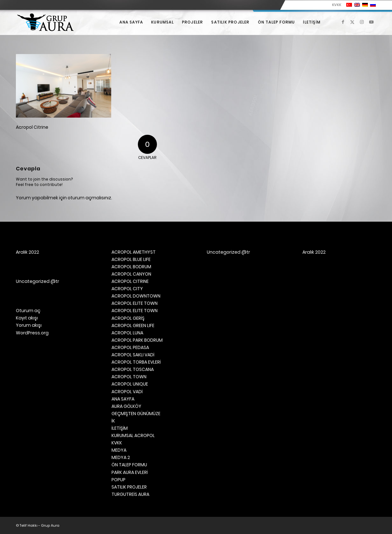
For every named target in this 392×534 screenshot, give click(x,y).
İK (113, 421)
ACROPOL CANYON (131, 274)
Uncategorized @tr (37, 281)
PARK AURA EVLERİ (130, 472)
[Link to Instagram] (362, 22)
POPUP (118, 480)
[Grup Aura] (45, 22)
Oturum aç (28, 311)
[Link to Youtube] (371, 22)
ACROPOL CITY (127, 289)
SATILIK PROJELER (129, 487)
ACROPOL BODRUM (131, 267)
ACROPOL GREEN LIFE (133, 325)
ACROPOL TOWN (129, 377)
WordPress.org (32, 333)
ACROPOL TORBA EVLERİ (136, 362)
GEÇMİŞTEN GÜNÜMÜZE (136, 414)
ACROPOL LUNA (127, 333)
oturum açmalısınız (89, 198)
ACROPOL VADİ (127, 392)
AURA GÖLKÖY (126, 406)
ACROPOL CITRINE (130, 281)
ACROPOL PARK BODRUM (137, 340)
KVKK (337, 5)
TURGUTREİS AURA (130, 494)
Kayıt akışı (27, 318)
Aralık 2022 (27, 252)
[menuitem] (335, 5)
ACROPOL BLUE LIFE (131, 259)
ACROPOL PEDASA (130, 347)
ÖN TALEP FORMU (129, 465)
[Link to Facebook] (343, 22)
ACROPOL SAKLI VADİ (133, 355)
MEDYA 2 (121, 457)
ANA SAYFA (123, 399)
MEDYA (119, 450)
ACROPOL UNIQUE (130, 384)
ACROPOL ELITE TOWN (135, 303)
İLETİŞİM (120, 428)
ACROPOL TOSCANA (133, 369)
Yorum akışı (29, 325)
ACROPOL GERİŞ (128, 318)
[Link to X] (352, 22)
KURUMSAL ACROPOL (133, 435)
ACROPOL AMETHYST (134, 252)
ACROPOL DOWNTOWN (136, 296)
